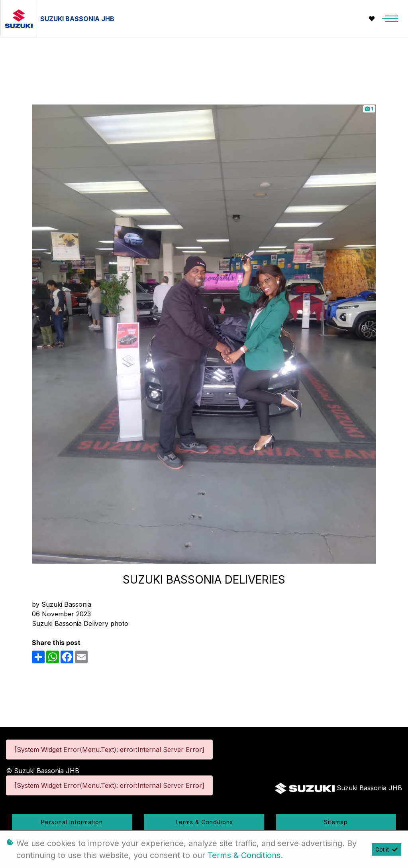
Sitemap (336, 822)
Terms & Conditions (204, 822)
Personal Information (72, 822)
